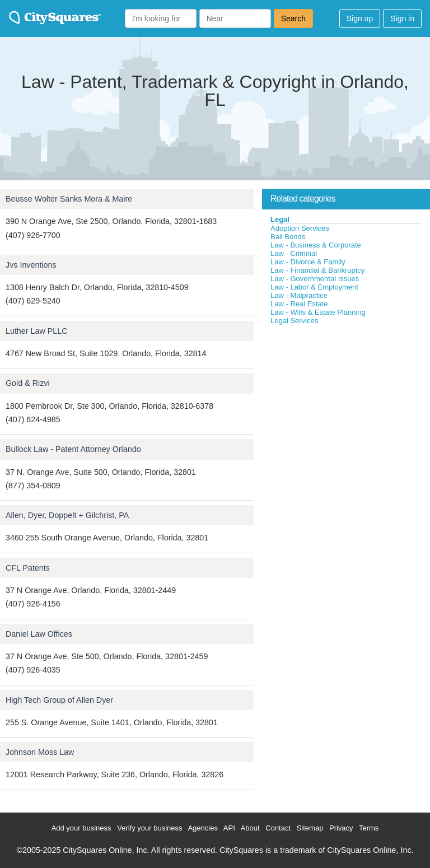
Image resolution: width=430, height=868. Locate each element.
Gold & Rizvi (28, 383)
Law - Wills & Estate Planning (318, 312)
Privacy (341, 828)
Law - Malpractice (299, 295)
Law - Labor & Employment (314, 287)
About (250, 828)
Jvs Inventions (31, 265)
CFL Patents (28, 568)
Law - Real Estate (299, 304)
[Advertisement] (346, 409)
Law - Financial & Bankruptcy (317, 270)
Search (293, 18)
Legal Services (294, 321)
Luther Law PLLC (36, 331)
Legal (280, 219)
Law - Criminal (294, 253)
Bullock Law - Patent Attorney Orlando (73, 449)
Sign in (402, 18)
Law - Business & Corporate (316, 245)
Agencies (202, 828)
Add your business (81, 828)
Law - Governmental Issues (315, 279)
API (229, 828)
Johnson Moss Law (40, 752)
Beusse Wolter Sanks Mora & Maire (69, 199)
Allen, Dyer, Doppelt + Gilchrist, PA (67, 515)
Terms (369, 828)
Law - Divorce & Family (308, 262)
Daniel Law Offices (39, 634)
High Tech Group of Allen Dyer (59, 700)
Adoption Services (300, 228)
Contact (278, 828)
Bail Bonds (288, 237)
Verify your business (149, 828)
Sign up (360, 18)
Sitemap (310, 828)
